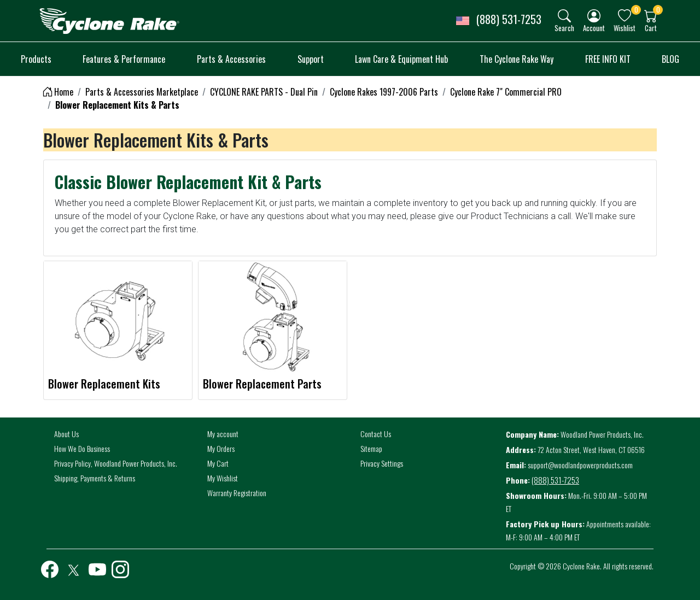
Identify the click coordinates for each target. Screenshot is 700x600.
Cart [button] (651, 28)
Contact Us (376, 434)
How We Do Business (82, 448)
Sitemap (371, 448)
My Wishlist (223, 478)
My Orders (221, 448)
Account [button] (594, 28)
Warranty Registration (237, 493)
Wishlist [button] (625, 28)
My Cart (218, 463)
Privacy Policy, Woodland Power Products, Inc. (116, 463)
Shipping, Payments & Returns (95, 478)
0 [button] (636, 10)
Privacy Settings (382, 463)
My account (223, 434)
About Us (66, 434)
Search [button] (564, 28)
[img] (564, 16)
